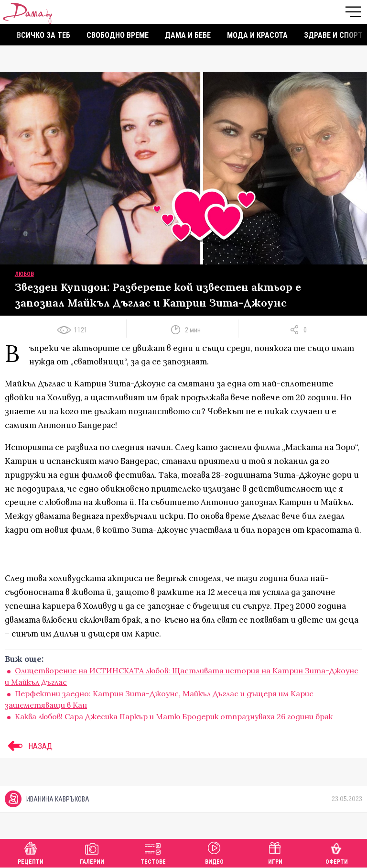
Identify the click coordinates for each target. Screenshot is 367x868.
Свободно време (118, 35)
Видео (214, 852)
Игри (275, 852)
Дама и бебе (188, 35)
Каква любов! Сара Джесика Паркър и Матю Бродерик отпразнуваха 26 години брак (174, 716)
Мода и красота (257, 35)
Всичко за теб (43, 35)
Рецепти (31, 852)
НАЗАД (29, 746)
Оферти (337, 852)
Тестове (153, 852)
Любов (24, 274)
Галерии (92, 852)
